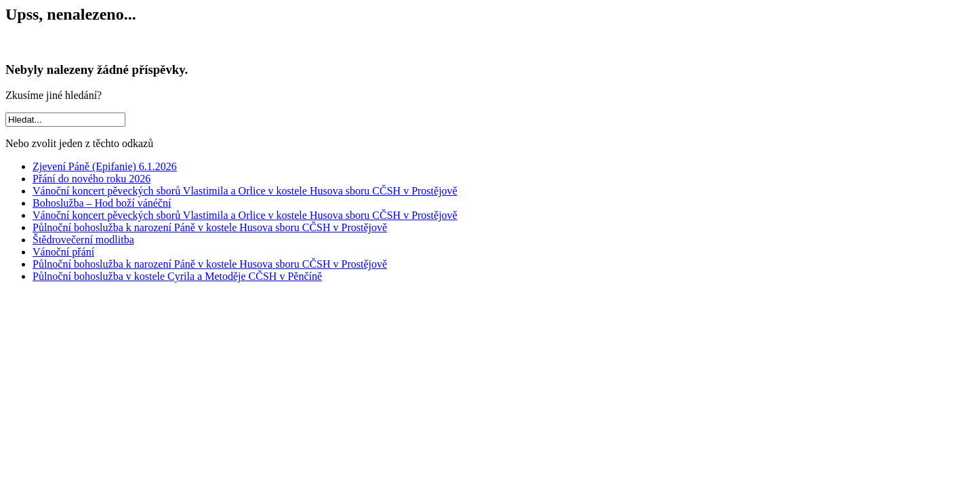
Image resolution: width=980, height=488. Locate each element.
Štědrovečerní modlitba (83, 240)
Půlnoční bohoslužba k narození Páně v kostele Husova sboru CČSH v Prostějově (210, 227)
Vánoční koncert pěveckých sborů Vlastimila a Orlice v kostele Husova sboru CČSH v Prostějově (245, 191)
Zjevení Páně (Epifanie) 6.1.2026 (105, 166)
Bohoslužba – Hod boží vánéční (102, 203)
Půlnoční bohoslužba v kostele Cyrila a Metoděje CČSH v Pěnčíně (177, 276)
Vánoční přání (63, 252)
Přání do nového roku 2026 (91, 179)
